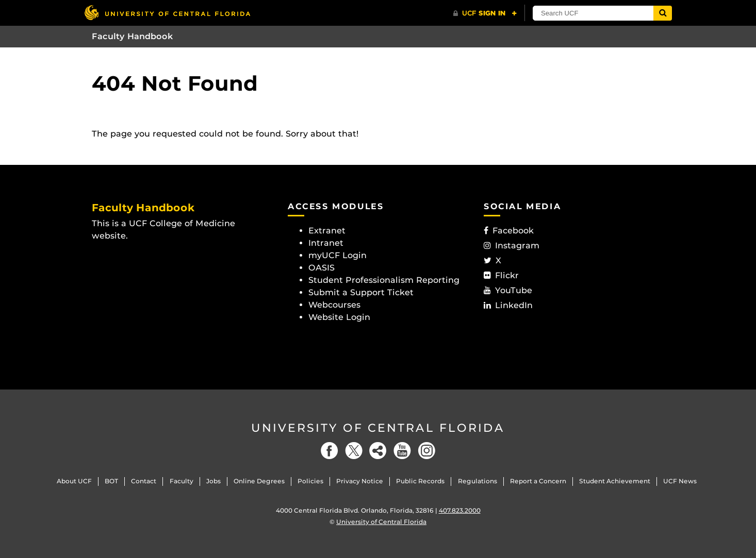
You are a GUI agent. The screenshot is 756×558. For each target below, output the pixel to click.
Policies (310, 481)
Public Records (420, 481)
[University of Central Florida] (167, 13)
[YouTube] (402, 451)
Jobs (213, 481)
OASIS (322, 268)
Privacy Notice (360, 481)
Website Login (339, 317)
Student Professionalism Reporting (384, 280)
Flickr (501, 275)
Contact (144, 481)
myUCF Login (338, 255)
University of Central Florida (378, 428)
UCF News (680, 481)
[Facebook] (330, 451)
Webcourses (334, 305)
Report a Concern (538, 481)
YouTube (508, 290)
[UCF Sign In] (485, 13)
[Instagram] (426, 451)
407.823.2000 (460, 510)
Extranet (327, 231)
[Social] (378, 451)
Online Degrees (259, 481)
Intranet (326, 243)
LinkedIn (508, 305)
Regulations (478, 481)
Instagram (512, 246)
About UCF (74, 481)
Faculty (182, 481)
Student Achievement (615, 481)
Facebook (509, 231)
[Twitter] (354, 451)
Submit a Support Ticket (361, 292)
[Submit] (663, 13)
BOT (111, 481)
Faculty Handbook (133, 36)
